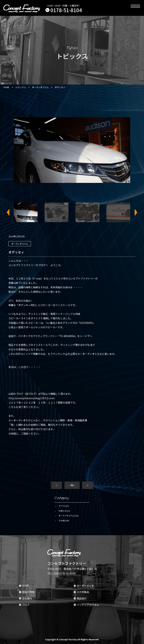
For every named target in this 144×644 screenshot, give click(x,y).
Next (134, 212)
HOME (24, 586)
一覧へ (72, 485)
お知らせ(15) (64, 511)
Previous (10, 212)
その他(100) (64, 520)
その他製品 (81, 592)
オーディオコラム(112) (69, 516)
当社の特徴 (27, 592)
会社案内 (25, 598)
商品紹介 (80, 598)
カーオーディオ (84, 586)
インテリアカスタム (86, 605)
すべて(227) (64, 506)
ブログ (24, 605)
